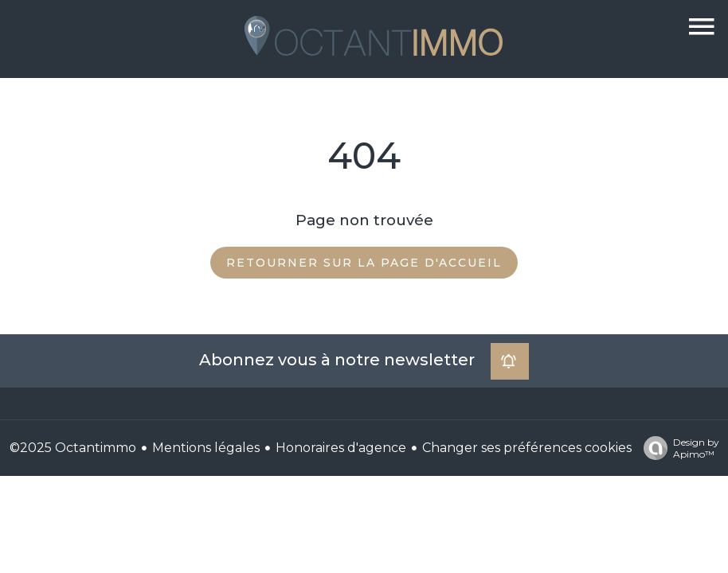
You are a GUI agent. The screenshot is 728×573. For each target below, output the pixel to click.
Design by (677, 448)
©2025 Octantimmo (73, 448)
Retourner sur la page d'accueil (364, 263)
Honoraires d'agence (341, 448)
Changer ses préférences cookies (527, 448)
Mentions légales (206, 448)
